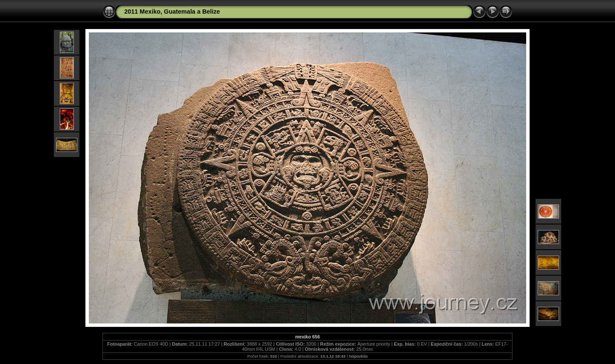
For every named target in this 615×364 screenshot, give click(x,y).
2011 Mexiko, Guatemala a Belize (172, 12)
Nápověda (358, 356)
